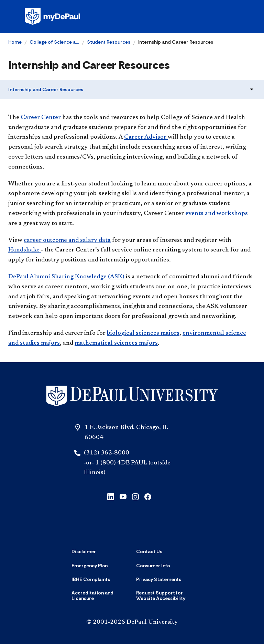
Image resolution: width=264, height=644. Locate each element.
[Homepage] (132, 17)
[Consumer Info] (153, 566)
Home (15, 42)
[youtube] (123, 496)
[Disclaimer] (84, 551)
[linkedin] (111, 496)
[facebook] (148, 496)
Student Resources (109, 42)
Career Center (41, 118)
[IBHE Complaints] (91, 579)
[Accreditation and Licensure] (100, 596)
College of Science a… (54, 42)
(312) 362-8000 (107, 453)
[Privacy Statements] (159, 579)
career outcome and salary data (67, 240)
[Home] (132, 396)
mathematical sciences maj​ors (116, 343)
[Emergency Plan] (90, 566)
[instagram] (135, 496)
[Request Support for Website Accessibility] (164, 596)
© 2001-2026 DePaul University (132, 622)
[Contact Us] (149, 551)
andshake (25, 250)
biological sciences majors (143, 333)
